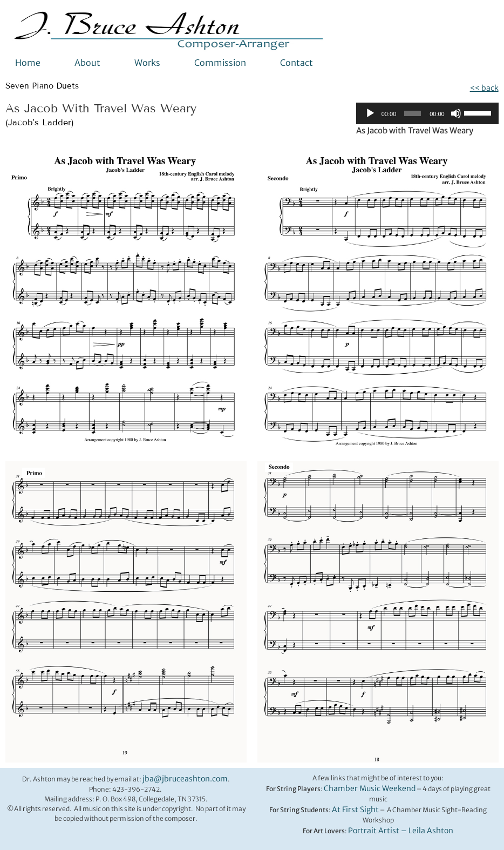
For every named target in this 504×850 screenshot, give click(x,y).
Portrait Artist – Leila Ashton (401, 831)
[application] (427, 113)
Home (28, 63)
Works (147, 63)
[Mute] (456, 113)
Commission (220, 63)
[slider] (413, 113)
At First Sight (355, 809)
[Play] (370, 113)
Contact (297, 63)
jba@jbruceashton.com (185, 779)
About (87, 63)
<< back (484, 88)
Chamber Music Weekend (370, 788)
